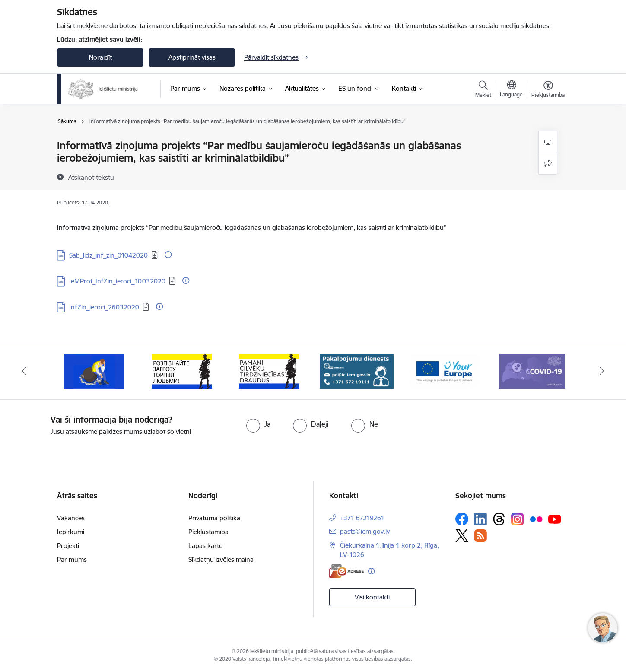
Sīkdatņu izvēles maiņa (221, 559)
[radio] (258, 424)
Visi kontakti (372, 597)
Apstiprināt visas (192, 57)
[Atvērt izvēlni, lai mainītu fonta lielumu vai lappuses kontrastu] (548, 90)
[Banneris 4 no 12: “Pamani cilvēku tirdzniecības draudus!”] (269, 371)
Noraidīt (100, 57)
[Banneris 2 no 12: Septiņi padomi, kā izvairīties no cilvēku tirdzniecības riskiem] (94, 371)
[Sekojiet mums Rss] (480, 536)
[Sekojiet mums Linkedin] (480, 519)
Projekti (68, 546)
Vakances (71, 518)
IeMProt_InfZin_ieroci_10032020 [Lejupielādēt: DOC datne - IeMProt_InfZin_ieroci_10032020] (117, 281)
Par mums (72, 559)
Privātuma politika (214, 518)
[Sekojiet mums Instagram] (518, 519)
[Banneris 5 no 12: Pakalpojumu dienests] (357, 371)
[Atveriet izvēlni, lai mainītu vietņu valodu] (511, 90)
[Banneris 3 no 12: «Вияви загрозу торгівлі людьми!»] (182, 371)
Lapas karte (205, 546)
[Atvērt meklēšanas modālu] (483, 90)
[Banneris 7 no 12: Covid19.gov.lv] (532, 371)
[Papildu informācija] (168, 255)
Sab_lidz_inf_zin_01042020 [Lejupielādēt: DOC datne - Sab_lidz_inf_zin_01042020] (108, 255)
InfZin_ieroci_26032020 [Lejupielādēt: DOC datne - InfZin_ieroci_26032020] (104, 307)
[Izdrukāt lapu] (548, 142)
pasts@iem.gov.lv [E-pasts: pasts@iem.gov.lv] (365, 531)
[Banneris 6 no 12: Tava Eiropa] (444, 371)
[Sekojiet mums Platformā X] (462, 535)
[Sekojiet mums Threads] (499, 519)
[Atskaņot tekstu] (91, 177)
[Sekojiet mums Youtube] (555, 519)
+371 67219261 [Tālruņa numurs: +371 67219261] (362, 518)
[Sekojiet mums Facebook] (462, 519)
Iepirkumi (71, 532)
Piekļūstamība (208, 532)
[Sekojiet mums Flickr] (536, 519)
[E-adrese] (346, 571)
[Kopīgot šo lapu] (548, 164)
